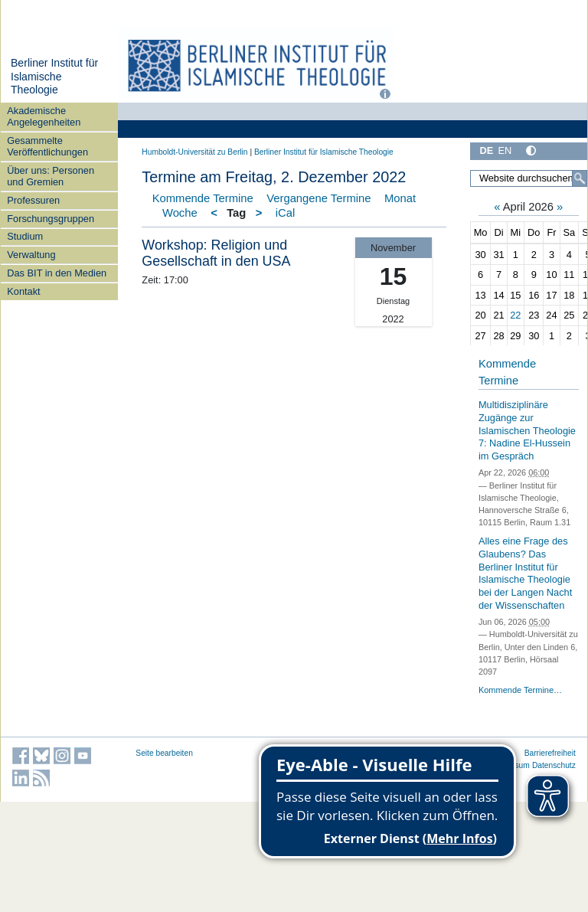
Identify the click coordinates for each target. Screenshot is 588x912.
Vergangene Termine (318, 198)
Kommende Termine (203, 198)
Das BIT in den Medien (57, 273)
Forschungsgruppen (51, 219)
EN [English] (505, 150)
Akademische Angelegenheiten (44, 116)
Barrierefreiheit (550, 753)
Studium (25, 236)
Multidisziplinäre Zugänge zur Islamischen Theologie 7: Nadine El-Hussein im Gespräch (527, 430)
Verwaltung (31, 255)
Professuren (33, 200)
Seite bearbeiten (164, 753)
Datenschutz (554, 765)
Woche (180, 213)
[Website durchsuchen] (529, 178)
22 (515, 315)
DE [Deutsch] (486, 150)
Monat (400, 198)
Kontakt (23, 291)
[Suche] (580, 178)
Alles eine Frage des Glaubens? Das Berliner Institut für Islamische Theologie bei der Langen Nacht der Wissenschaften (525, 573)
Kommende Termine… (520, 690)
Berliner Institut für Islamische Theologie (54, 76)
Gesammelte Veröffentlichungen (47, 146)
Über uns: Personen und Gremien (51, 176)
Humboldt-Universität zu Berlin (194, 152)
